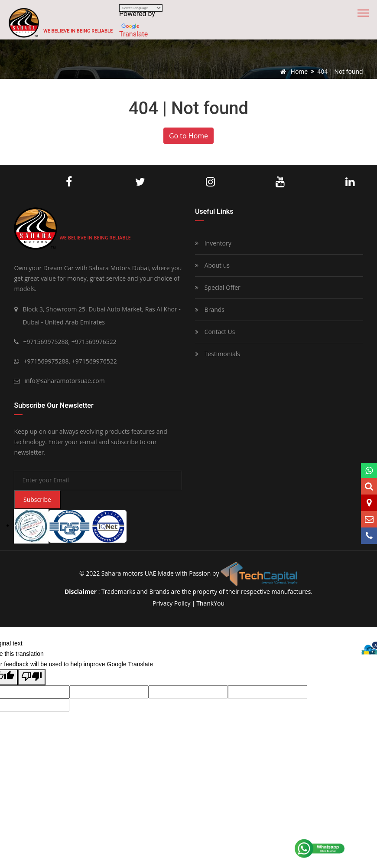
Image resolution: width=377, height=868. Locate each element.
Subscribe (37, 500)
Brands (210, 310)
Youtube (280, 182)
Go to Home (188, 136)
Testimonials (218, 354)
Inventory (213, 243)
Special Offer (218, 287)
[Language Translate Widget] (141, 8)
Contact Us (215, 332)
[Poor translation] (32, 677)
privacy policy (171, 603)
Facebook (69, 182)
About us (212, 265)
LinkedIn (350, 182)
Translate (133, 34)
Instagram (210, 182)
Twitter (140, 182)
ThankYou (210, 603)
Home (292, 71)
